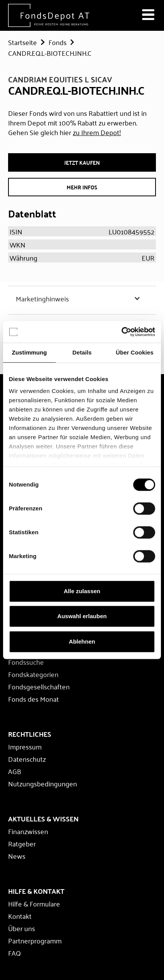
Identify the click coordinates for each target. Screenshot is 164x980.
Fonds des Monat (33, 699)
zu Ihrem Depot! (97, 132)
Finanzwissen (28, 831)
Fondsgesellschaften (39, 686)
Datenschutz (27, 759)
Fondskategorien (33, 674)
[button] (82, 298)
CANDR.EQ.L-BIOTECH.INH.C (50, 53)
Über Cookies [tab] (135, 352)
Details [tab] (82, 352)
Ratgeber (22, 843)
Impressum (25, 746)
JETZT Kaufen (82, 162)
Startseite (23, 42)
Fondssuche (26, 662)
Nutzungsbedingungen (43, 783)
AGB (15, 771)
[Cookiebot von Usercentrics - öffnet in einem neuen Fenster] (121, 332)
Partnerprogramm (35, 940)
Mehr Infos (82, 187)
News (17, 856)
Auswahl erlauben (82, 616)
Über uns (22, 928)
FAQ (14, 953)
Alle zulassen (82, 591)
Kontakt (20, 916)
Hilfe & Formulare (34, 903)
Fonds (58, 42)
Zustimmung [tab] (29, 352)
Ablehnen (82, 641)
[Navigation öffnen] (148, 15)
